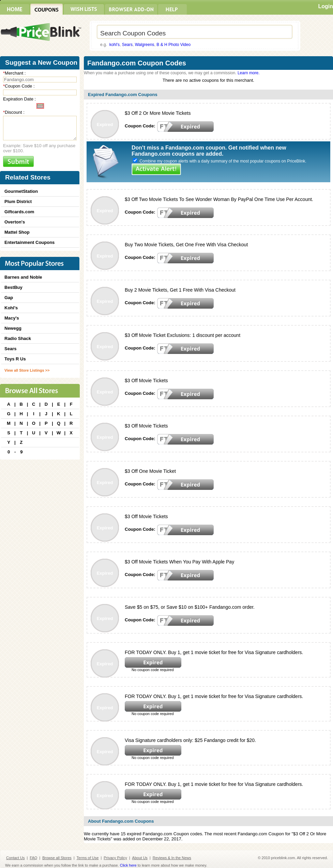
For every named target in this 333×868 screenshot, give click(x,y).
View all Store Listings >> (27, 370)
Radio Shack (18, 338)
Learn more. (249, 73)
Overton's (15, 222)
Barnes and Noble (23, 277)
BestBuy (13, 287)
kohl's (115, 45)
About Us (140, 858)
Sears (127, 45)
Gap (9, 298)
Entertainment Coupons (29, 242)
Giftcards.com (19, 212)
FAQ (33, 858)
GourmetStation (21, 191)
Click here (128, 865)
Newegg (13, 328)
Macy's (12, 318)
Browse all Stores (57, 858)
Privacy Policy (115, 858)
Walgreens (145, 45)
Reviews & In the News (172, 858)
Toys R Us (15, 359)
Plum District (18, 201)
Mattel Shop (17, 232)
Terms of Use (88, 858)
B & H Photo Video (173, 45)
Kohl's (11, 308)
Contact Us (15, 858)
